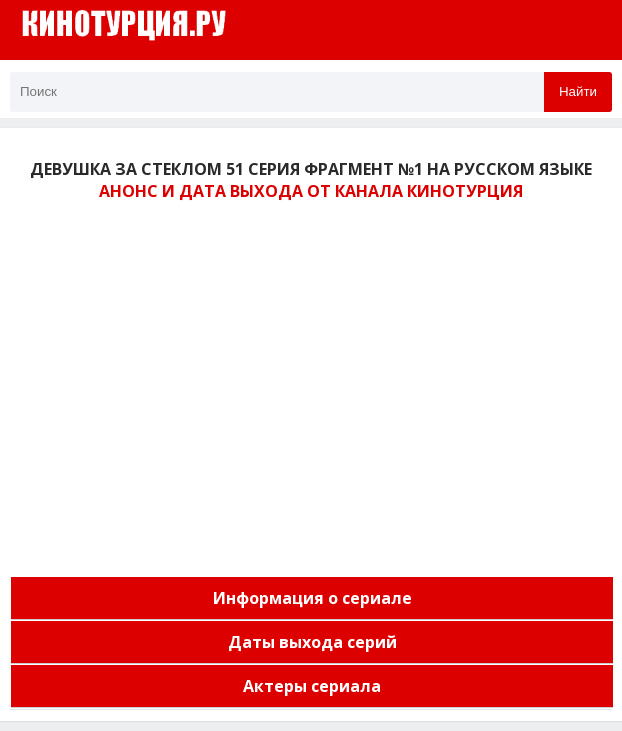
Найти (578, 91)
